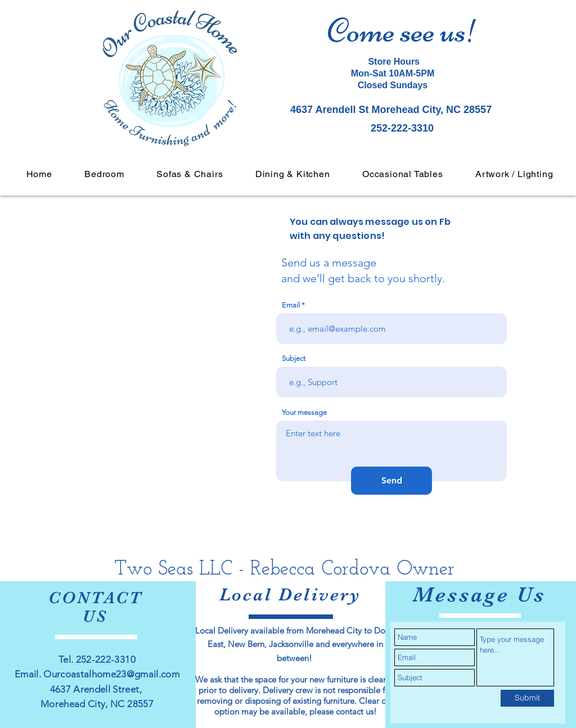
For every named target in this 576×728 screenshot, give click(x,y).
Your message (304, 412)
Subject (294, 358)
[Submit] (527, 698)
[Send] (391, 481)
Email (291, 305)
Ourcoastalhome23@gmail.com (111, 674)
